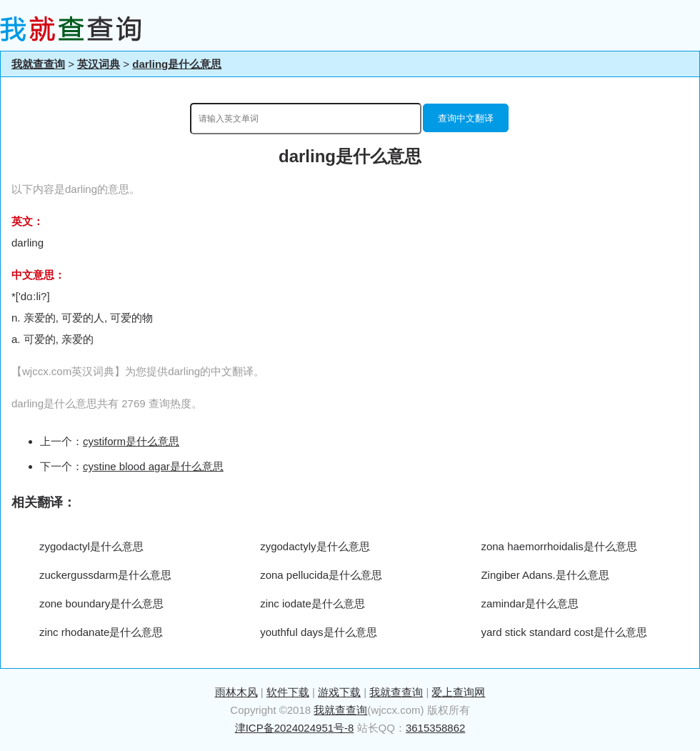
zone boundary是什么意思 (101, 603)
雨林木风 (236, 692)
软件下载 (288, 692)
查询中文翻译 (466, 118)
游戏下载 (339, 692)
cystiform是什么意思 (131, 441)
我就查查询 (38, 64)
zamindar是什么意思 (530, 603)
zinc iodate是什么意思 (312, 603)
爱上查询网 (458, 692)
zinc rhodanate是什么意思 (101, 632)
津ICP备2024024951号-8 (295, 728)
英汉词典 (99, 64)
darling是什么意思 (177, 64)
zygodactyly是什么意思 (315, 546)
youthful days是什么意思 (318, 632)
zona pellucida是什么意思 (321, 575)
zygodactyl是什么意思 (91, 546)
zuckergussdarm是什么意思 (105, 575)
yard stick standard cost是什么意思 (564, 632)
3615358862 (435, 728)
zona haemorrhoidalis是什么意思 (559, 546)
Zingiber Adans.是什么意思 (545, 575)
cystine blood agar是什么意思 (153, 466)
